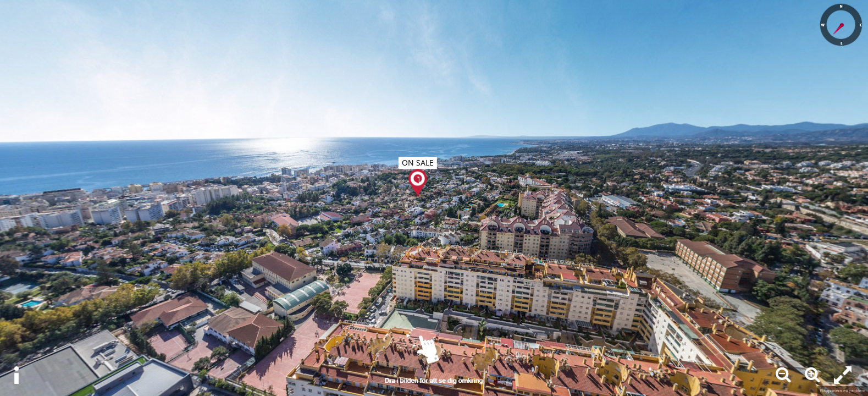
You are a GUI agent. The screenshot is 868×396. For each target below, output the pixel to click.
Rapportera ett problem (843, 391)
